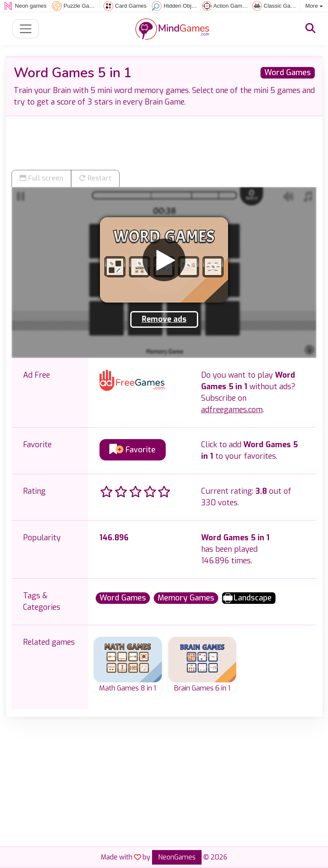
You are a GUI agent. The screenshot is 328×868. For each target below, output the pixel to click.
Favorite (132, 450)
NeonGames (177, 857)
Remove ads (164, 319)
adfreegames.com (232, 410)
